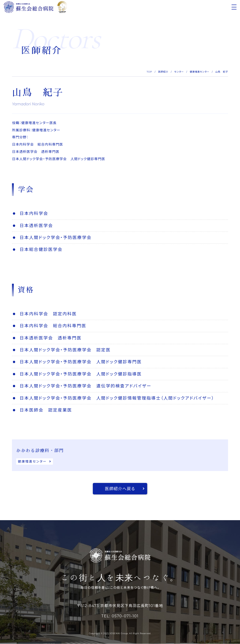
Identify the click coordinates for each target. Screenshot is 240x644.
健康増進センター (200, 72)
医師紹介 (163, 72)
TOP (149, 72)
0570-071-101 (125, 616)
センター (179, 72)
